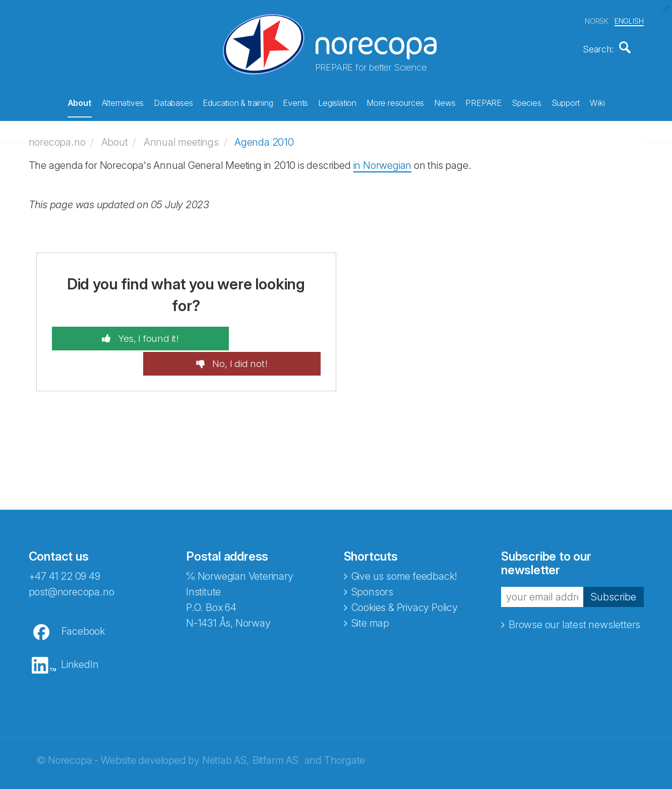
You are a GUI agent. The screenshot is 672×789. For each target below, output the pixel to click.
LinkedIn (80, 634)
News (445, 101)
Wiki (597, 101)
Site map (370, 593)
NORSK (597, 19)
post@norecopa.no (72, 562)
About (80, 101)
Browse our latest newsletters (574, 595)
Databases (173, 101)
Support (566, 101)
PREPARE (483, 101)
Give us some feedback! (405, 546)
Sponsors (372, 562)
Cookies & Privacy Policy (405, 577)
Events (295, 101)
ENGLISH (629, 19)
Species (527, 101)
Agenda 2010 (264, 137)
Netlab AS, (226, 730)
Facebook (83, 601)
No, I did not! (263, 333)
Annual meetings (181, 137)
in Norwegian (383, 160)
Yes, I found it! (124, 333)
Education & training (238, 101)
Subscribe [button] (614, 567)
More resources (395, 101)
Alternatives (123, 101)
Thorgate (345, 730)
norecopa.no (57, 137)
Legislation (337, 101)
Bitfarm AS (276, 730)
